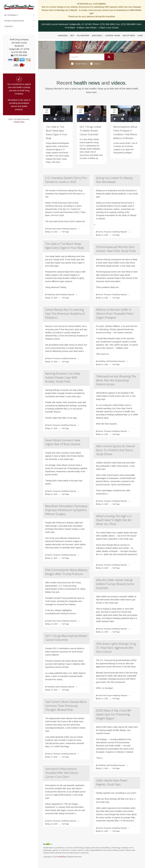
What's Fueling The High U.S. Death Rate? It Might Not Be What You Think (114, 520)
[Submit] (109, 57)
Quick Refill (97, 36)
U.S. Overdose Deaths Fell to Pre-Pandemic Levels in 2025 (66, 180)
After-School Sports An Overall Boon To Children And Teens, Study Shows (115, 450)
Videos (96, 64)
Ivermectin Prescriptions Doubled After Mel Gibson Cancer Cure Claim (62, 773)
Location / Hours (113, 36)
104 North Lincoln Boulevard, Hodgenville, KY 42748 (66, 24)
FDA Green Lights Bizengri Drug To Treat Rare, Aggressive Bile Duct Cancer (116, 648)
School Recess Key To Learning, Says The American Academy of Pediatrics (65, 314)
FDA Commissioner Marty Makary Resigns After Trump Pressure (66, 572)
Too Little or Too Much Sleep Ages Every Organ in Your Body (64, 246)
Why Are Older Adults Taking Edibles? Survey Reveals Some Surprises (115, 584)
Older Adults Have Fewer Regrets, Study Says (112, 782)
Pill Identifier (83, 36)
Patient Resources (14, 21)
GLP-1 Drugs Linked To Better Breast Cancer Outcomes (90, 131)
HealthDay (62, 857)
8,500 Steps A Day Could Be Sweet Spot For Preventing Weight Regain (113, 714)
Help (72, 36)
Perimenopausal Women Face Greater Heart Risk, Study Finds (116, 249)
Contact (9, 26)
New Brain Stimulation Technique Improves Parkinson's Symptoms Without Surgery (66, 510)
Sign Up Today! (129, 36)
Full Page (65, 232)
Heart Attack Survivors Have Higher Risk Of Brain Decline (63, 442)
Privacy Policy (19, 122)
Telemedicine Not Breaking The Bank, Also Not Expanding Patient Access (116, 380)
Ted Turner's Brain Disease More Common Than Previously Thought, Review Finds (66, 706)
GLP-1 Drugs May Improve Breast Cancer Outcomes (66, 638)
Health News (79, 64)
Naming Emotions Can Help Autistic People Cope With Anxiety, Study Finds (63, 377)
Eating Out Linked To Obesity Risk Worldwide (114, 180)
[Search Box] (87, 57)
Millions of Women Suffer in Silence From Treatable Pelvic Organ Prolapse (115, 314)
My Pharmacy (11, 15)
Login (140, 36)
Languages (63, 36)
